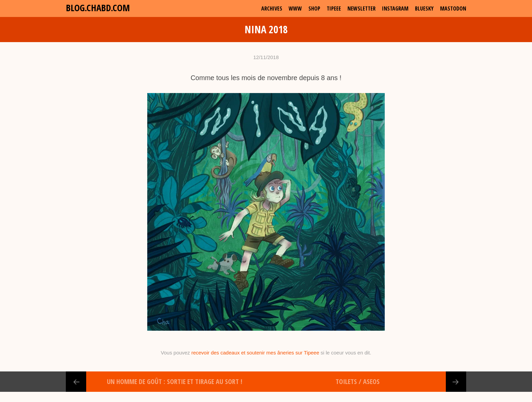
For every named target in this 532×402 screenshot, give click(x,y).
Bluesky (424, 8)
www (295, 8)
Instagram (395, 8)
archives (272, 8)
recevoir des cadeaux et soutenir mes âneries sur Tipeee (255, 353)
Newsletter (362, 8)
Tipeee (334, 8)
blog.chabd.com (98, 8)
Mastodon (453, 8)
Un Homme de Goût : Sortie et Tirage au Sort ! (175, 381)
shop (314, 8)
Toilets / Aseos (358, 381)
